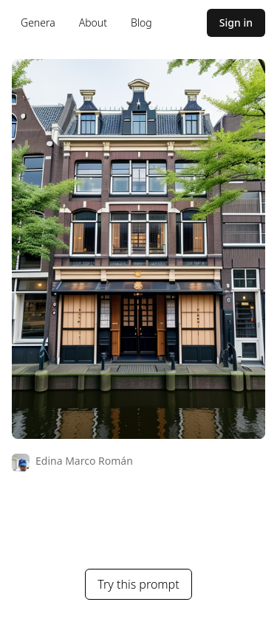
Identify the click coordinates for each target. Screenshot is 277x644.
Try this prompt (138, 584)
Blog (141, 22)
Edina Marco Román (84, 461)
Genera (38, 22)
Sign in (236, 22)
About (93, 22)
